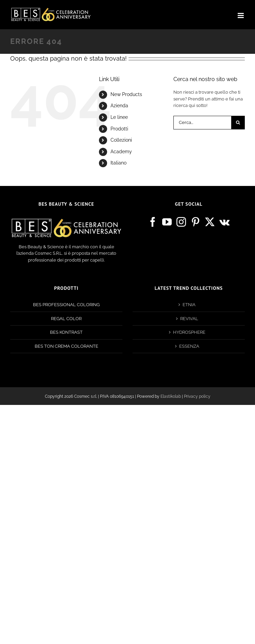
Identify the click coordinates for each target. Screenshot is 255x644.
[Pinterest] (195, 222)
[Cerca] (238, 123)
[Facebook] (153, 222)
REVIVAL (189, 319)
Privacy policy (197, 396)
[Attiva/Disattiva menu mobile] (241, 15)
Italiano (118, 163)
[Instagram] (181, 222)
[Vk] (224, 222)
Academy (121, 152)
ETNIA (189, 305)
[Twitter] (210, 222)
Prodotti (119, 129)
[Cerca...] (202, 123)
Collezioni (121, 140)
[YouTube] (167, 222)
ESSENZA (189, 346)
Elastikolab (171, 396)
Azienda (119, 106)
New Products (126, 94)
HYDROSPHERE (189, 332)
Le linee (119, 117)
